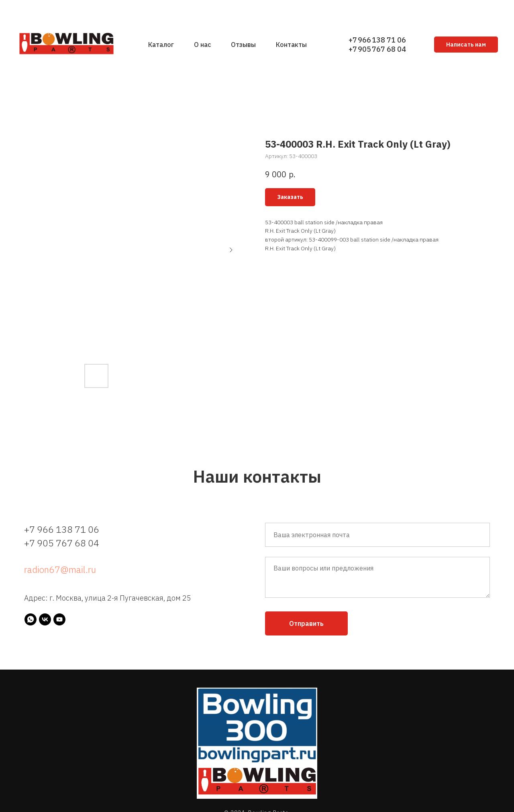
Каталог (161, 45)
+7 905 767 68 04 (377, 49)
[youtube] (59, 619)
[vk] (45, 619)
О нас (202, 45)
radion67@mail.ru (60, 569)
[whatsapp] (31, 619)
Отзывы (243, 45)
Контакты (291, 45)
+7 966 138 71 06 (377, 40)
